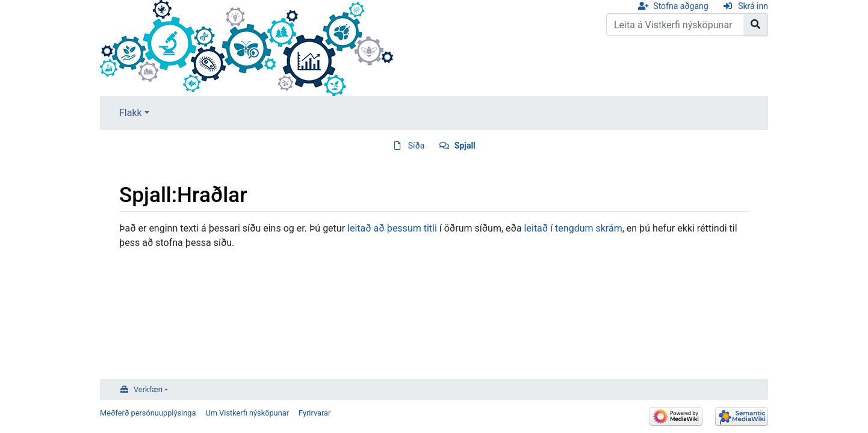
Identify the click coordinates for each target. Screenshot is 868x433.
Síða (417, 146)
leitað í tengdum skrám (573, 228)
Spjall (465, 146)
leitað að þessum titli (392, 228)
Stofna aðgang (680, 6)
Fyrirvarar (315, 413)
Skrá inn (753, 6)
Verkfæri (148, 389)
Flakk (131, 113)
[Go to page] (756, 25)
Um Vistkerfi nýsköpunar (247, 413)
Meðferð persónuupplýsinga (148, 413)
